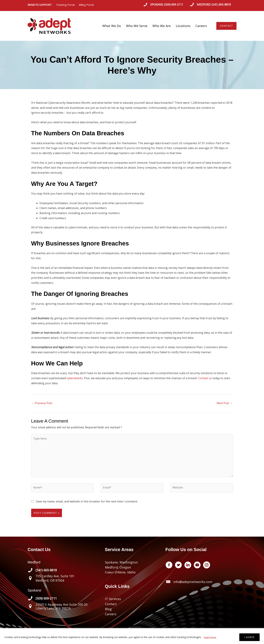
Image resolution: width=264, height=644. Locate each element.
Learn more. (211, 637)
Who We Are (162, 26)
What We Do (112, 26)
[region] (132, 636)
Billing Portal (86, 5)
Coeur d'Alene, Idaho (120, 574)
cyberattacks (75, 378)
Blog (108, 611)
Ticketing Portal (65, 5)
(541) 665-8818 (221, 5)
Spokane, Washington (121, 564)
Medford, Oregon (118, 569)
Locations (183, 26)
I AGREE (249, 637)
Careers (201, 26)
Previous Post (42, 403)
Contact (111, 606)
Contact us (206, 378)
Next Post (224, 403)
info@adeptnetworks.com (193, 584)
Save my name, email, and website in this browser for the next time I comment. (87, 503)
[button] (226, 26)
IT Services (113, 601)
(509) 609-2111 (174, 5)
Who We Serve (137, 26)
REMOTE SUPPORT (42, 5)
